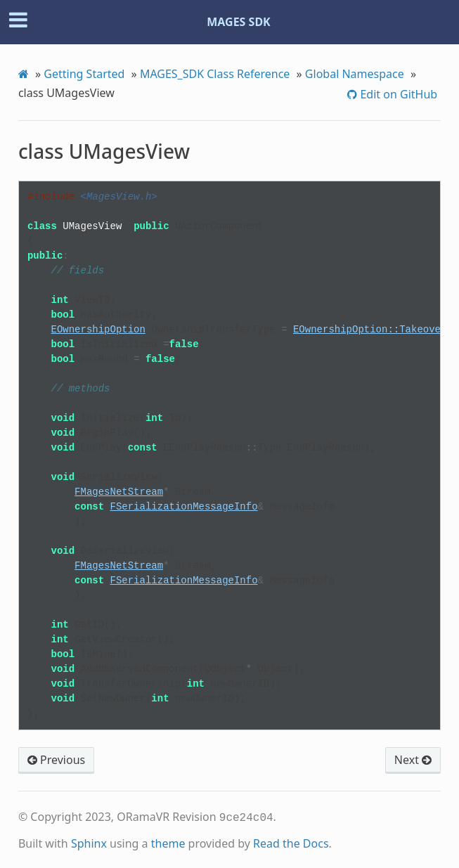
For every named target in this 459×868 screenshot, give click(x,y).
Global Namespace (355, 74)
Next (413, 760)
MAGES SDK (239, 22)
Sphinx (89, 842)
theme (168, 842)
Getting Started (84, 74)
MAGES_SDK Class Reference (215, 74)
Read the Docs (291, 842)
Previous (56, 760)
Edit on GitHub (397, 94)
